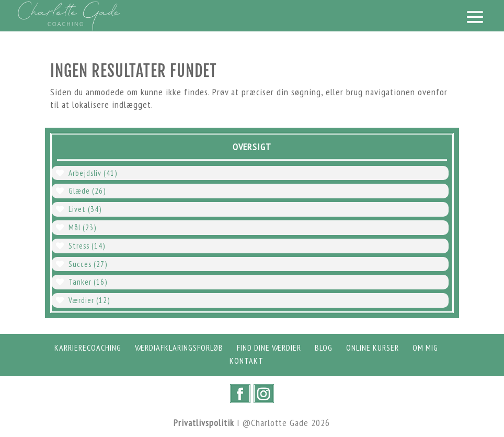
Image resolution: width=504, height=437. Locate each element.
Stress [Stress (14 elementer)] (87, 246)
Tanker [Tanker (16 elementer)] (88, 282)
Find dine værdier (269, 348)
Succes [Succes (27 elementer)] (88, 264)
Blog (324, 348)
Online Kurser (373, 348)
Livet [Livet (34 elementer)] (85, 209)
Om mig (425, 348)
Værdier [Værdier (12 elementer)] (89, 300)
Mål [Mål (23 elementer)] (82, 227)
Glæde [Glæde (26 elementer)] (87, 191)
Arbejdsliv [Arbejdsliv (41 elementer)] (93, 173)
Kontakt (247, 361)
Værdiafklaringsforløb (179, 348)
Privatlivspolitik (204, 423)
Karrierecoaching (88, 348)
